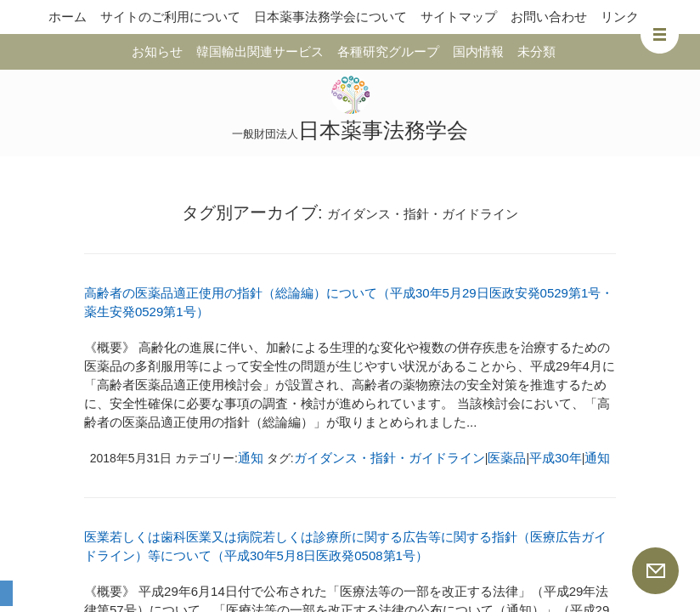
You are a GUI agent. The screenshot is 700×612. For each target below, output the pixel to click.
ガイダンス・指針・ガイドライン (390, 458)
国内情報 (478, 51)
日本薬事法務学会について (330, 17)
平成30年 (556, 458)
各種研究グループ (388, 51)
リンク (620, 17)
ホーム (68, 17)
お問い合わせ (549, 17)
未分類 (536, 51)
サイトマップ (459, 17)
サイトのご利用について (170, 17)
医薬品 (507, 458)
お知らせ (157, 51)
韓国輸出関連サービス (260, 51)
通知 (251, 458)
